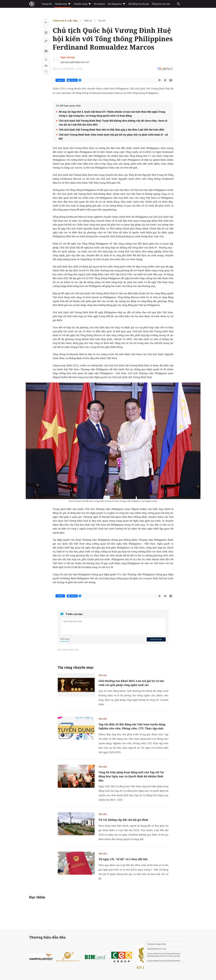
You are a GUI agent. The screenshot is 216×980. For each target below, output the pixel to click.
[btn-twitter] (165, 80)
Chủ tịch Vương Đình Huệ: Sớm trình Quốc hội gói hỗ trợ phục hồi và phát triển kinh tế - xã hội (113, 137)
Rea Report (100, 4)
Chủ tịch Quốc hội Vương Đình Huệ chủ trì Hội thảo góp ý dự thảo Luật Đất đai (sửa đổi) (111, 130)
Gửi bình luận (156, 639)
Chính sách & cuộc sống (65, 21)
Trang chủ (47, 4)
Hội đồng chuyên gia (139, 4)
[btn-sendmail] (171, 80)
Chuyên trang (83, 4)
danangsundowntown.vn (158, 956)
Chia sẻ (60, 80)
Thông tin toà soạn (161, 4)
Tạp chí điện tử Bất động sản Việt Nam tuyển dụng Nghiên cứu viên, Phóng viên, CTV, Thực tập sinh (132, 726)
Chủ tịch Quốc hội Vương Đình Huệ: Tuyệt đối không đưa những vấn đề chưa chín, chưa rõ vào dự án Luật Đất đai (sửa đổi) (113, 123)
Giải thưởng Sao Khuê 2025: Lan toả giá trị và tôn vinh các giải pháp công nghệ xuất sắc (131, 683)
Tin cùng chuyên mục (76, 667)
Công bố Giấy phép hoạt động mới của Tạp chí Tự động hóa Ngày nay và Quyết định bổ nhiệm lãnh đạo (131, 776)
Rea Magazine (117, 4)
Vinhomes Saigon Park (157, 944)
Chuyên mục (63, 4)
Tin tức (102, 21)
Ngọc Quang (67, 57)
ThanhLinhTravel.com (157, 949)
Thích (72, 80)
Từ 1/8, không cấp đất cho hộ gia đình (123, 820)
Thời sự (88, 21)
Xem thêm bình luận (68, 650)
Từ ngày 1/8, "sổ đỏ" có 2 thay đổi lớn (123, 859)
